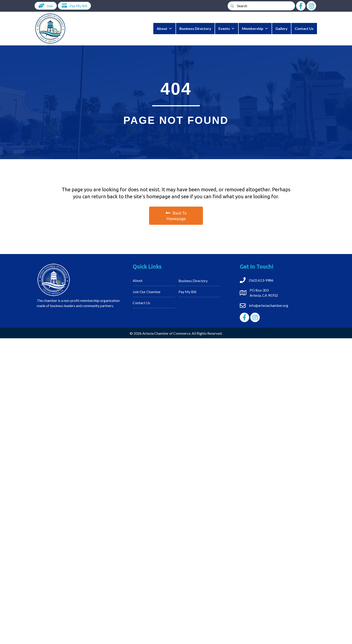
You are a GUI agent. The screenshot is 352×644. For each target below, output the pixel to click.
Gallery (282, 28)
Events (227, 29)
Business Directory (195, 28)
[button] (301, 6)
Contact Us (304, 28)
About (164, 29)
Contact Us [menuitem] (141, 303)
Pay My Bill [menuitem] (187, 292)
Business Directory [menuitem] (193, 281)
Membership (255, 29)
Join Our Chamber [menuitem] (147, 292)
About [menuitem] (138, 280)
